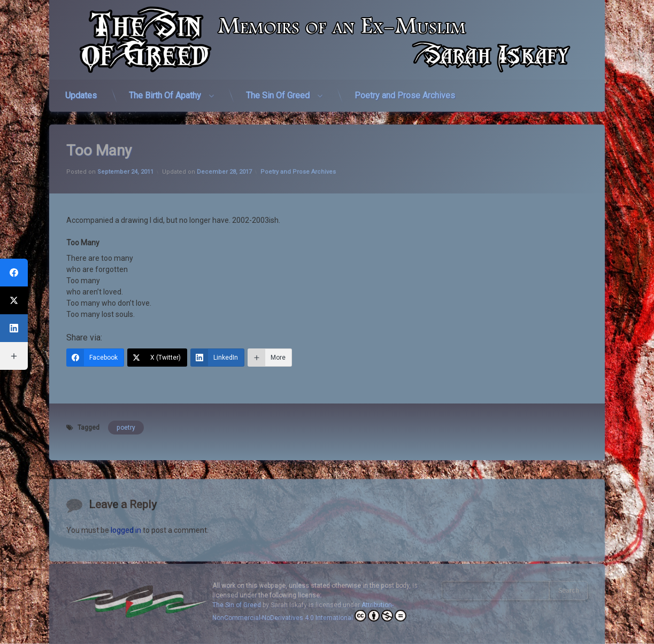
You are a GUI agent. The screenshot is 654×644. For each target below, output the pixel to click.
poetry (126, 408)
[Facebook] (95, 338)
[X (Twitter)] (157, 338)
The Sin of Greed (237, 605)
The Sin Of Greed (278, 89)
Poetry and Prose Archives (405, 89)
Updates (81, 89)
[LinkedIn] (217, 338)
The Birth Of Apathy (165, 89)
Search (569, 591)
